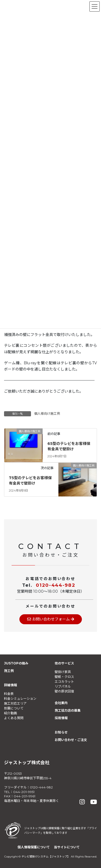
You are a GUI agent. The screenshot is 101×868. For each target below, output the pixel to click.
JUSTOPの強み (16, 663)
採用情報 (61, 718)
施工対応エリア (15, 703)
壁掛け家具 (63, 672)
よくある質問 (14, 718)
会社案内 (61, 703)
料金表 (9, 694)
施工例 (9, 671)
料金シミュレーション (20, 699)
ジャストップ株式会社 (27, 763)
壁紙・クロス (64, 677)
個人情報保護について (34, 847)
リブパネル (63, 686)
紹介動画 (11, 713)
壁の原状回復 (64, 691)
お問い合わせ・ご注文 (71, 740)
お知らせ (61, 732)
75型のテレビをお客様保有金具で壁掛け (30, 481)
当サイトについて (67, 847)
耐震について (14, 708)
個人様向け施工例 (47, 414)
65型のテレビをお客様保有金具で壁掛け (69, 446)
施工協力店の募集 (68, 710)
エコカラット (64, 682)
